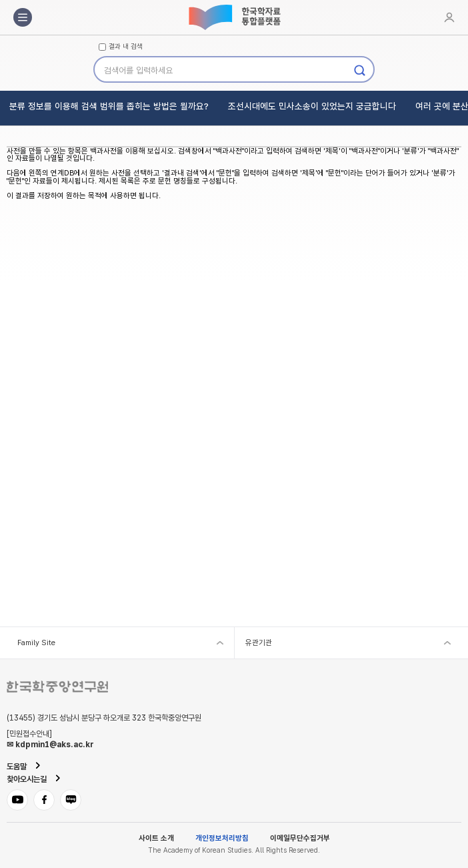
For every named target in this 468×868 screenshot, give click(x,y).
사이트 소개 (156, 838)
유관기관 (259, 642)
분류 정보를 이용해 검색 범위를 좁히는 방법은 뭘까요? (109, 106)
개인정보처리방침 (222, 838)
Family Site (36, 642)
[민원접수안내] (29, 734)
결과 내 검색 (126, 47)
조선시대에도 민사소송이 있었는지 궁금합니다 (312, 106)
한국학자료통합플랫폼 (234, 17)
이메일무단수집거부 (300, 838)
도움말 (17, 767)
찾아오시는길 (27, 779)
